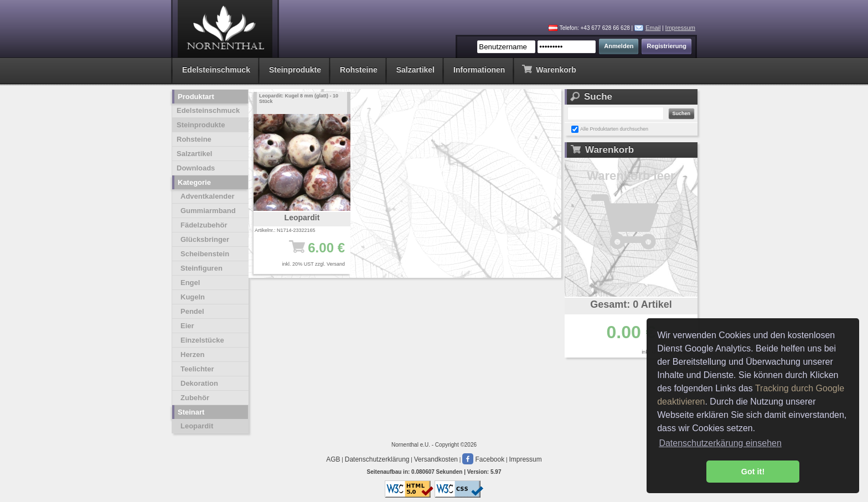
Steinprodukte (295, 70)
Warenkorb (549, 69)
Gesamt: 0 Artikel (631, 304)
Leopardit (197, 426)
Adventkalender (208, 196)
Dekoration (199, 383)
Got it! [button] (753, 472)
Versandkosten (436, 459)
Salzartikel (415, 70)
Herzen (192, 354)
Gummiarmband (208, 211)
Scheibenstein (205, 254)
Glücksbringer (205, 239)
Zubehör (195, 398)
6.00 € (308, 253)
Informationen (479, 70)
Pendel (192, 311)
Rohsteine (359, 70)
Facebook (483, 459)
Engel (190, 283)
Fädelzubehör (204, 225)
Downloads (196, 168)
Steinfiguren (201, 268)
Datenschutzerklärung (377, 459)
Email (653, 28)
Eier (187, 326)
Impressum (680, 28)
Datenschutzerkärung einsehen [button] (720, 443)
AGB (333, 459)
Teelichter (197, 369)
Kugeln (193, 297)
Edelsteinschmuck (216, 70)
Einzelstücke (202, 340)
